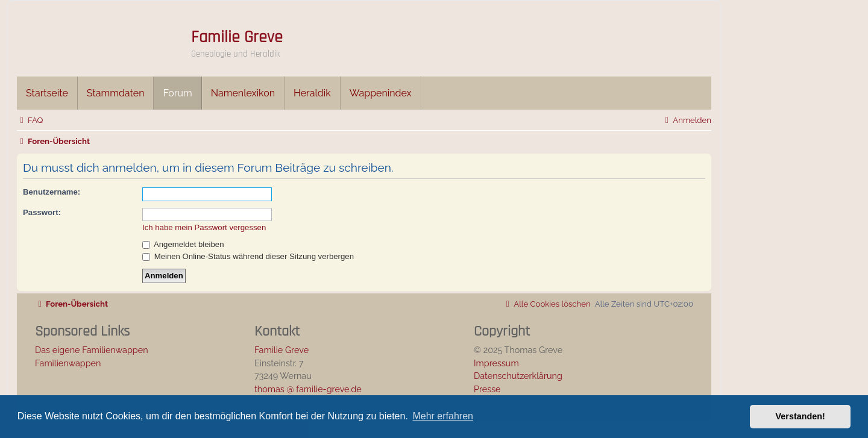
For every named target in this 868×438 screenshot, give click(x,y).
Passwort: (42, 212)
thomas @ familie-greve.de (308, 389)
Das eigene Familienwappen (92, 350)
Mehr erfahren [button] (443, 416)
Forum (177, 93)
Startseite (47, 93)
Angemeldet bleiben (183, 244)
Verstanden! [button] (800, 416)
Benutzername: (52, 192)
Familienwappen (68, 363)
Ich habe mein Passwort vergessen (204, 227)
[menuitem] (30, 120)
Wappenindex (381, 93)
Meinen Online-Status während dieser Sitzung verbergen (248, 256)
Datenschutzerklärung (518, 376)
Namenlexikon (243, 93)
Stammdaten (116, 93)
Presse (487, 389)
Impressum (496, 363)
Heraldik (312, 93)
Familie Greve (237, 37)
